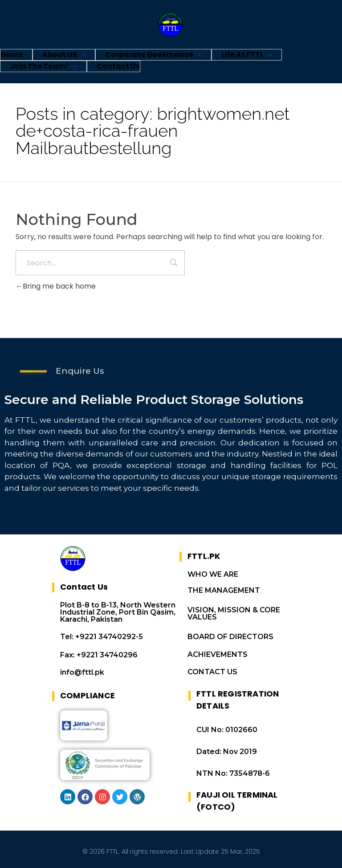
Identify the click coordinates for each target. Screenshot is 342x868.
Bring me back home (56, 286)
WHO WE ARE (213, 574)
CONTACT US (212, 672)
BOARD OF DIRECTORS (230, 637)
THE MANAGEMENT (224, 590)
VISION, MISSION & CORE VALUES (234, 613)
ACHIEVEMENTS (218, 654)
